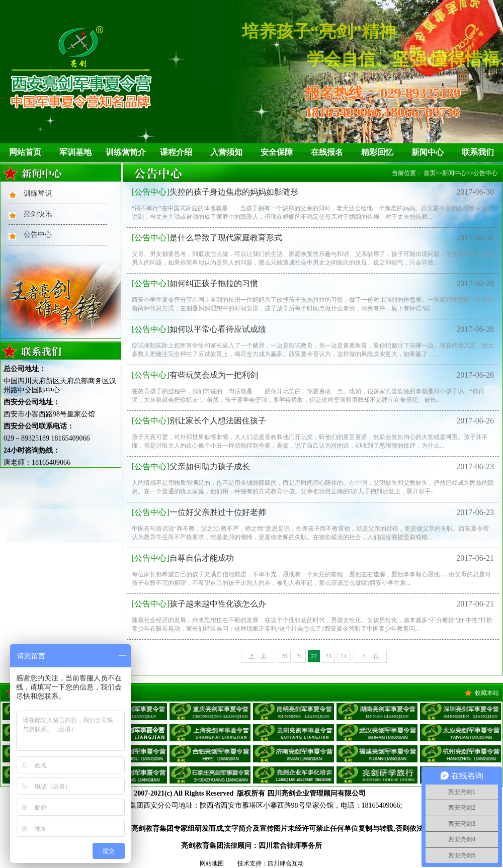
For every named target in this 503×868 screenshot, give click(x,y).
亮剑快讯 (38, 214)
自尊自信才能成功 (183, 558)
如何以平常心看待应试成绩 (199, 329)
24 (344, 656)
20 (284, 656)
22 (314, 656)
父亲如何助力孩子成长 (191, 466)
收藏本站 (487, 693)
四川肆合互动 (286, 863)
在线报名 (327, 152)
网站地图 (212, 863)
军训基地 (75, 152)
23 (328, 656)
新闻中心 (428, 152)
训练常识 (38, 193)
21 (299, 656)
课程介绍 (176, 152)
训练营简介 (126, 152)
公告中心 (38, 235)
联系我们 (478, 152)
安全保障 (277, 152)
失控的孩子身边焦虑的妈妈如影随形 (215, 192)
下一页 (370, 656)
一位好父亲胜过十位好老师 (199, 512)
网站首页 (25, 152)
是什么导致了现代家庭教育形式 (207, 238)
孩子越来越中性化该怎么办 (199, 604)
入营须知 (226, 152)
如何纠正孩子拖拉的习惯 (195, 283)
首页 (430, 173)
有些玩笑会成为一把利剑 (195, 375)
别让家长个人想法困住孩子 (199, 421)
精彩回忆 (377, 152)
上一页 (258, 656)
